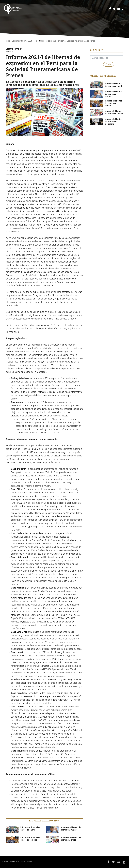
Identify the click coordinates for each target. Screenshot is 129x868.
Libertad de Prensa (14, 49)
